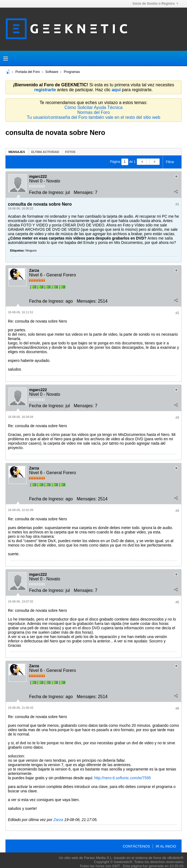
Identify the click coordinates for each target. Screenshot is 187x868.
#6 (177, 708)
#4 (177, 511)
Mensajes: (84, 192)
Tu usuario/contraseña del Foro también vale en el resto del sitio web (93, 117)
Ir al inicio (166, 846)
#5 (177, 602)
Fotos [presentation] (70, 152)
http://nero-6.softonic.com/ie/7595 (123, 778)
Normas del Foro (93, 112)
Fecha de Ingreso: (47, 192)
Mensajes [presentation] (17, 152)
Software (52, 72)
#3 (177, 418)
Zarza (34, 270)
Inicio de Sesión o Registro (155, 4)
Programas (72, 72)
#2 (177, 313)
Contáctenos (136, 846)
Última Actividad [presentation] (45, 152)
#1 (177, 204)
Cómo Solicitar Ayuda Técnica (93, 107)
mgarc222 (38, 176)
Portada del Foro (27, 72)
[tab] (17, 152)
